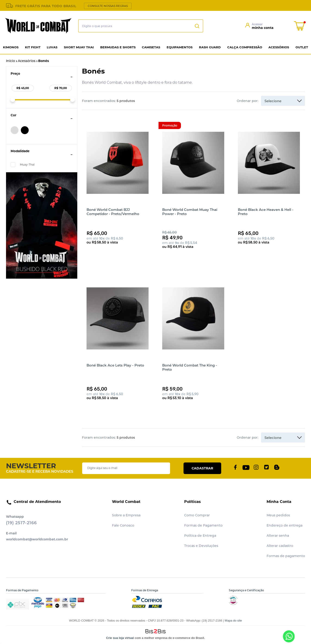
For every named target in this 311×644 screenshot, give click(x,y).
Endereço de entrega (285, 525)
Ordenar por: (247, 101)
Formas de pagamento (286, 556)
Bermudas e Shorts (118, 47)
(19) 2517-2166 (21, 523)
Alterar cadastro (280, 546)
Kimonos (11, 47)
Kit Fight (33, 47)
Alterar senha (278, 536)
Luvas (52, 47)
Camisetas (151, 47)
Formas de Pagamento (203, 525)
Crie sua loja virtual (120, 638)
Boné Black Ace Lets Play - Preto (115, 365)
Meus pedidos (278, 515)
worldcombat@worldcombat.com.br (37, 539)
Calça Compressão (245, 47)
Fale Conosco (123, 525)
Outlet (302, 47)
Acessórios (279, 47)
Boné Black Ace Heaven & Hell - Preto (266, 212)
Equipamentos (180, 47)
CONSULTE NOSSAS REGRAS (108, 6)
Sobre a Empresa (126, 515)
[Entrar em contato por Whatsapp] (289, 636)
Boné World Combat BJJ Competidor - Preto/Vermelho (113, 212)
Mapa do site (233, 621)
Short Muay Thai (79, 47)
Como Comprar (197, 515)
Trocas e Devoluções (201, 546)
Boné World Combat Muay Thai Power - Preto (190, 212)
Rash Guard (210, 47)
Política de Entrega (200, 536)
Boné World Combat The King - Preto (190, 367)
